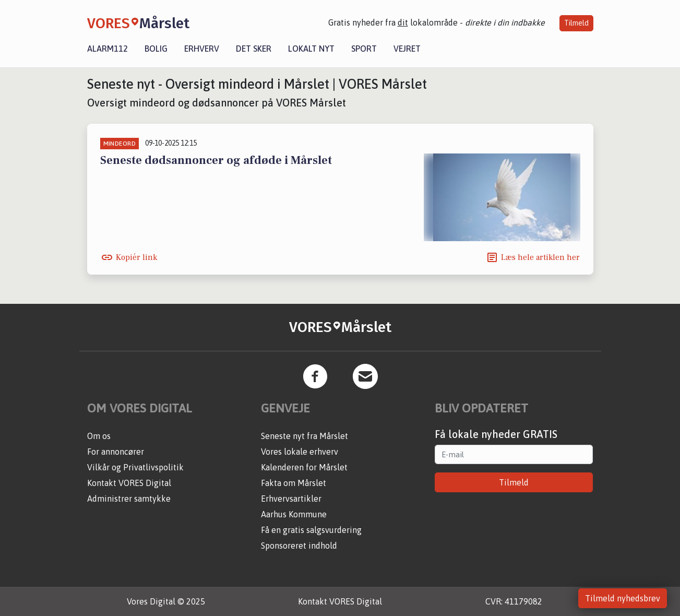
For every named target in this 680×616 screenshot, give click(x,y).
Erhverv (202, 49)
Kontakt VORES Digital (129, 483)
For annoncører (116, 452)
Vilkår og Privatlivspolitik (135, 467)
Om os (99, 436)
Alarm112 (108, 49)
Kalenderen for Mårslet (304, 467)
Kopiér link (136, 257)
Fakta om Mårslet (294, 483)
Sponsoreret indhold (299, 546)
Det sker (254, 49)
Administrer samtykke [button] (129, 499)
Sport (364, 49)
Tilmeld (576, 23)
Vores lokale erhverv (300, 452)
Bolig (156, 49)
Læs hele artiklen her (540, 257)
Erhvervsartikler (291, 499)
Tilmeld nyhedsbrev (623, 598)
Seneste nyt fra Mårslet (305, 436)
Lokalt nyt (311, 49)
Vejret (407, 49)
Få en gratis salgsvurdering (311, 530)
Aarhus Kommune (294, 514)
